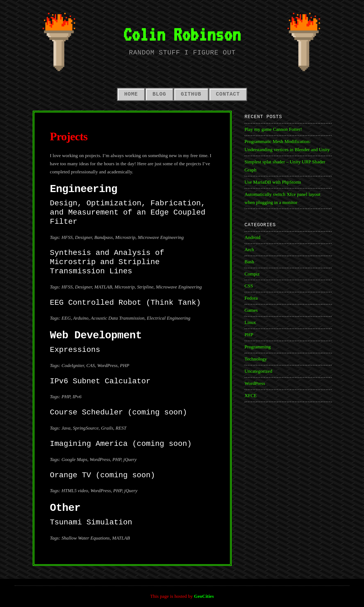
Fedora (251, 298)
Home (131, 94)
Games (251, 310)
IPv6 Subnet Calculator (100, 381)
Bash (249, 262)
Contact (228, 94)
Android (253, 237)
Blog (159, 94)
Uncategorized (259, 371)
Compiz (252, 274)
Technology (256, 359)
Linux (250, 322)
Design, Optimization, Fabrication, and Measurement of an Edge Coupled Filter (127, 212)
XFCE (251, 395)
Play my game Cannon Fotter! (273, 129)
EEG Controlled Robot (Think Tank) (125, 303)
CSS (249, 286)
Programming (258, 347)
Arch (249, 249)
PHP (249, 335)
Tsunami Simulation (91, 522)
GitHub (191, 94)
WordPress (255, 383)
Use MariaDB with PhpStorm (273, 182)
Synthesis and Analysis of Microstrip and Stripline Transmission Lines (107, 262)
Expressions (75, 350)
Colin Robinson (182, 34)
